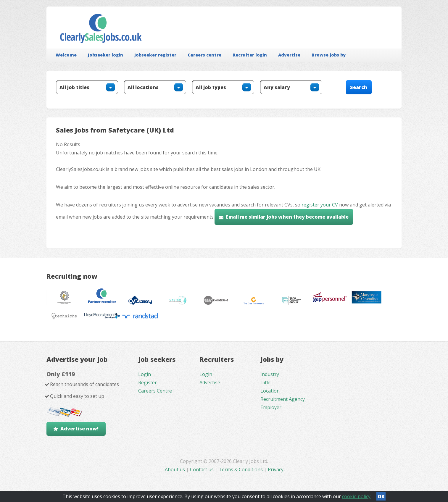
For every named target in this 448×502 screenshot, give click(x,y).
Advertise (289, 55)
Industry (270, 374)
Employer (271, 407)
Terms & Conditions (241, 469)
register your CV (320, 205)
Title (265, 382)
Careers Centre (155, 391)
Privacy (276, 469)
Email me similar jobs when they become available (287, 217)
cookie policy (356, 496)
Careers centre (204, 55)
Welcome (66, 55)
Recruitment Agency (283, 399)
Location (270, 391)
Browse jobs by (329, 55)
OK (381, 496)
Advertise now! (79, 429)
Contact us (202, 469)
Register (148, 382)
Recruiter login (250, 55)
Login (145, 374)
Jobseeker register (155, 55)
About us (175, 469)
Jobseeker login (105, 55)
